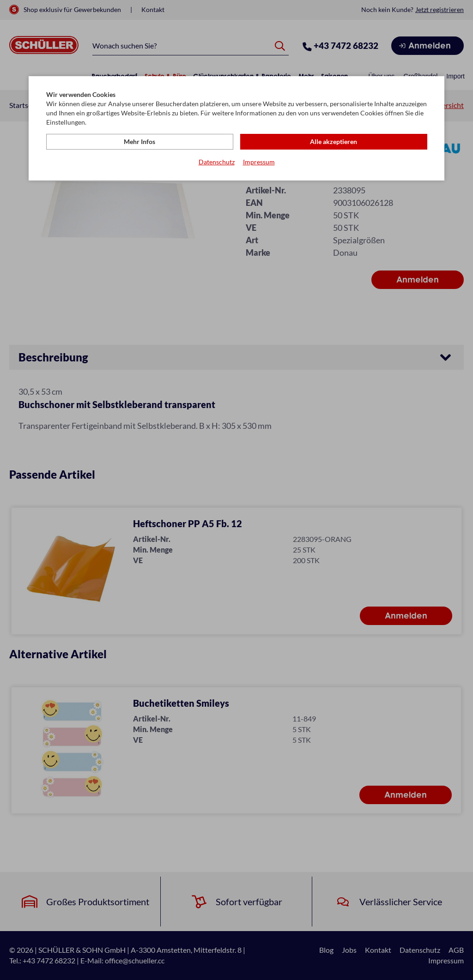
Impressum (259, 162)
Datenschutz (217, 162)
